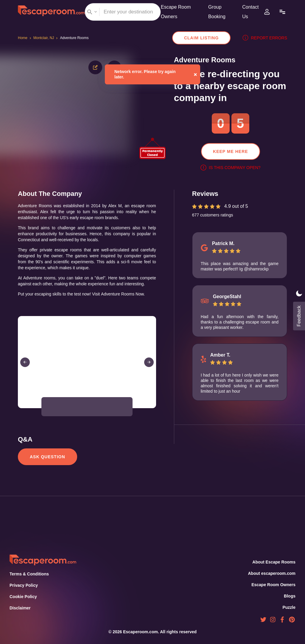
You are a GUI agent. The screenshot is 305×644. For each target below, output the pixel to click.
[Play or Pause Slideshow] (20, 414)
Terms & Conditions (29, 574)
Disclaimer (20, 608)
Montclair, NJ (45, 38)
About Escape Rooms (274, 562)
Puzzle (289, 607)
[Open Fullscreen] (154, 414)
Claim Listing (204, 38)
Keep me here (231, 151)
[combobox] (123, 12)
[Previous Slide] (25, 368)
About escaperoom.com (271, 573)
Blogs (290, 596)
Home (23, 38)
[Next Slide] (149, 368)
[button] (53, 413)
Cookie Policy (23, 597)
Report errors (266, 38)
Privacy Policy (23, 585)
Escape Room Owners (274, 585)
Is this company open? (231, 168)
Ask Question (47, 463)
